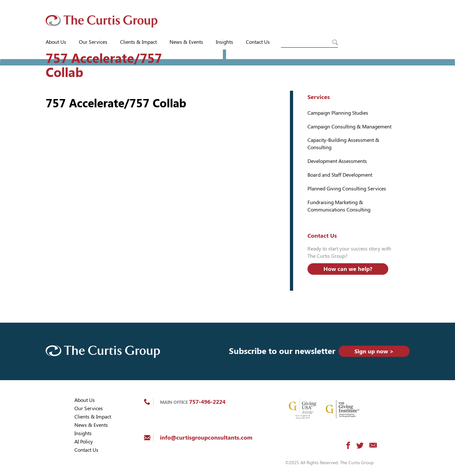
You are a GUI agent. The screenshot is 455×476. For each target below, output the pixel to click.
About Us (56, 42)
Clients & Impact (138, 42)
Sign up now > (374, 351)
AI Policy (84, 442)
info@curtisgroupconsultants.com (206, 438)
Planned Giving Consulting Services (347, 189)
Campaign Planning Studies (338, 113)
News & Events (186, 42)
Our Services (93, 42)
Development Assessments (337, 161)
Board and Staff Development (340, 175)
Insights (224, 42)
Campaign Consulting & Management (349, 127)
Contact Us (258, 42)
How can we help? (348, 269)
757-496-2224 (207, 402)
